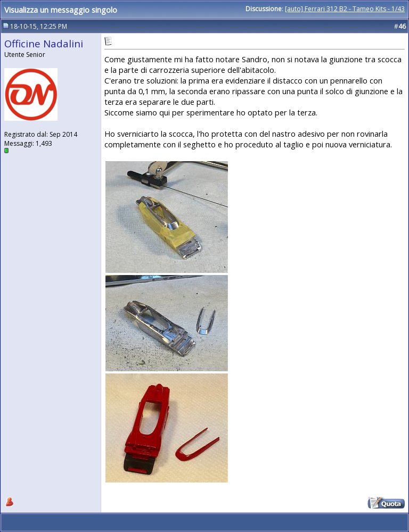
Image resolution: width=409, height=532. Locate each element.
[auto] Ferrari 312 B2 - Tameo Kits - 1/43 (345, 9)
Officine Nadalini (44, 43)
